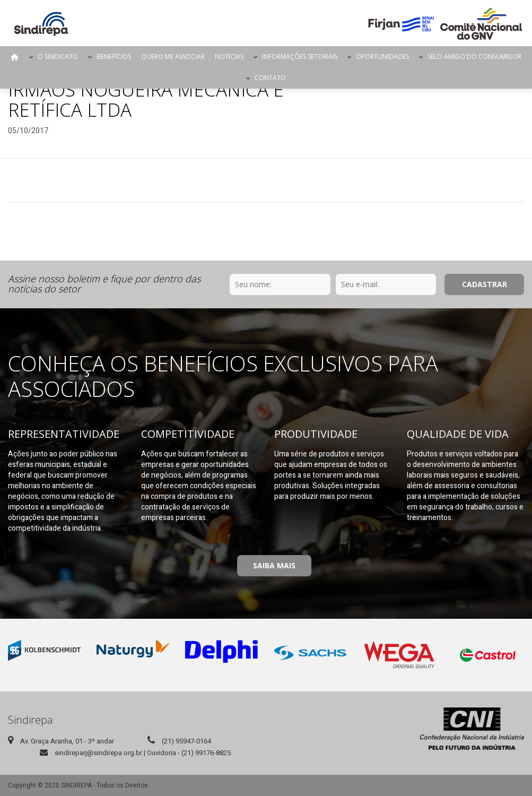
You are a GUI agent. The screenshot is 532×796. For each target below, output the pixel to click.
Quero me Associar (173, 57)
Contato (270, 78)
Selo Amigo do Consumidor (474, 57)
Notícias (229, 57)
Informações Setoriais (300, 57)
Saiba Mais (274, 565)
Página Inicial (15, 57)
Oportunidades (382, 57)
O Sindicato (58, 57)
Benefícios (114, 57)
